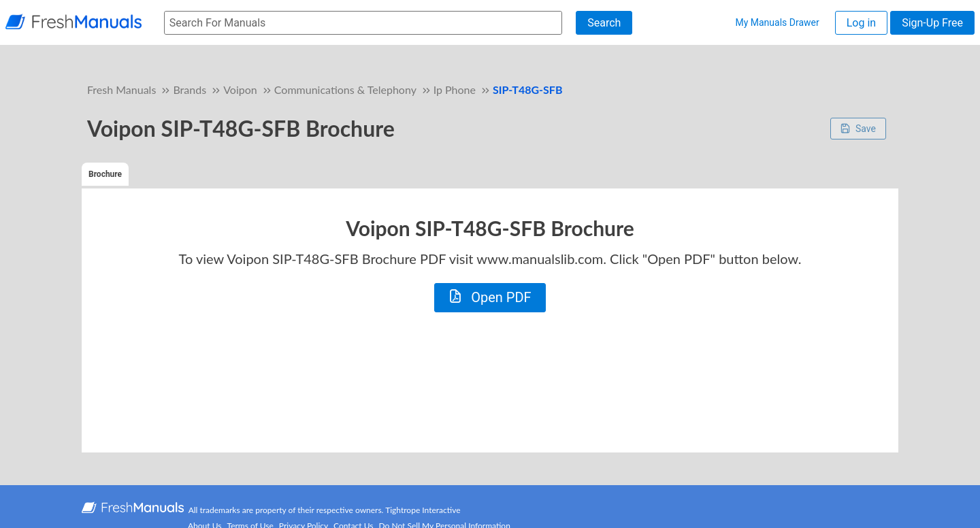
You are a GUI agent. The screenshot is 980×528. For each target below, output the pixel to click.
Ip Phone (455, 89)
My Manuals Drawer (777, 22)
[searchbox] (363, 23)
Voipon (240, 89)
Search (604, 23)
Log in (861, 23)
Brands (190, 89)
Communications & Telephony (345, 89)
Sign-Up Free (932, 23)
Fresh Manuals (121, 89)
